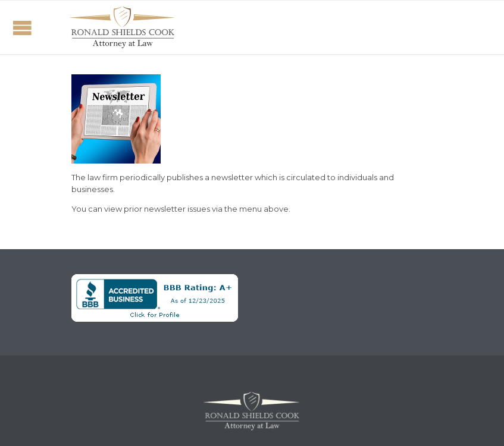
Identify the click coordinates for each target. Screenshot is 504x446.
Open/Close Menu (22, 28)
